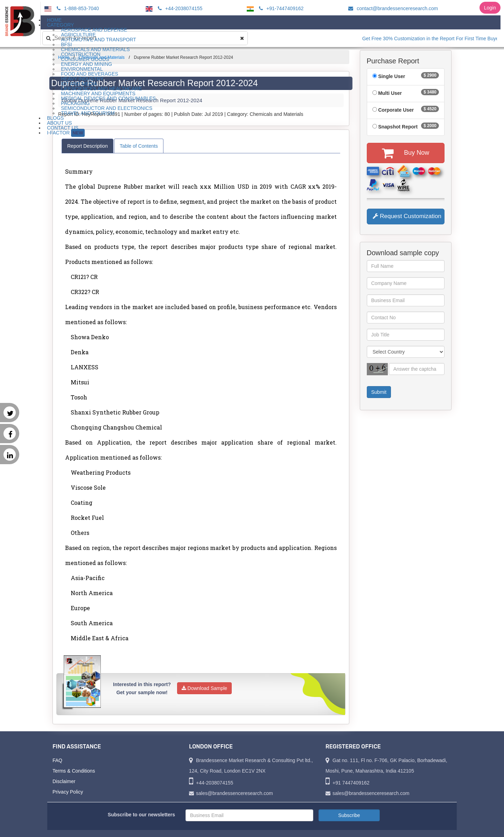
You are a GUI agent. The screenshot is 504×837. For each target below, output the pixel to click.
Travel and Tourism (88, 113)
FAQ (57, 760)
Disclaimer (64, 781)
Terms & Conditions (74, 771)
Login (490, 8)
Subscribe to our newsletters (141, 815)
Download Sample (205, 688)
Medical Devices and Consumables (108, 98)
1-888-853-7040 (77, 8)
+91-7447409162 (280, 8)
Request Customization (407, 216)
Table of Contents (139, 146)
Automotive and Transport (99, 40)
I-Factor (66, 133)
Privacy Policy (68, 792)
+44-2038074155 (179, 8)
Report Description (87, 146)
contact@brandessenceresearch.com (392, 8)
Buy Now (405, 153)
